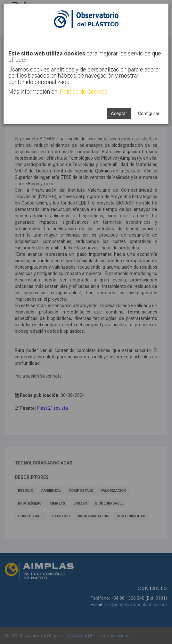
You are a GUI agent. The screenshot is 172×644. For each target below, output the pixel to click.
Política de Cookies (83, 92)
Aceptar (119, 113)
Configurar (149, 113)
